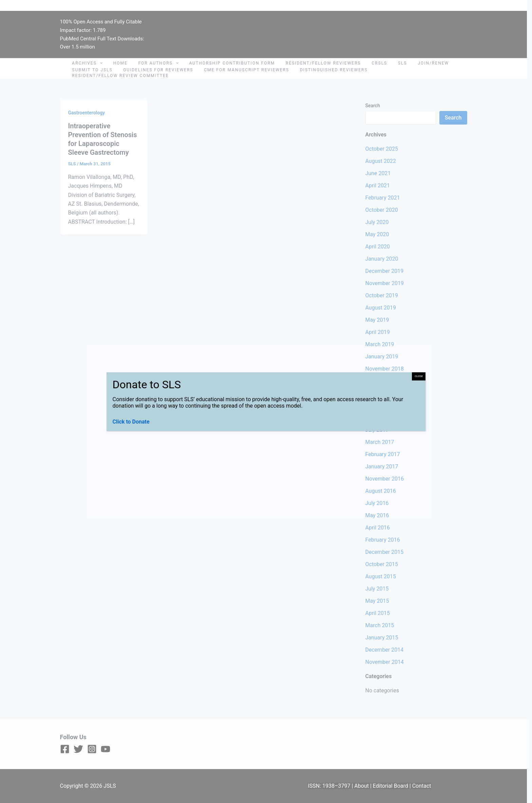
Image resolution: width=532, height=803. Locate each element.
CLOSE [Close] (419, 376)
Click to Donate (131, 422)
